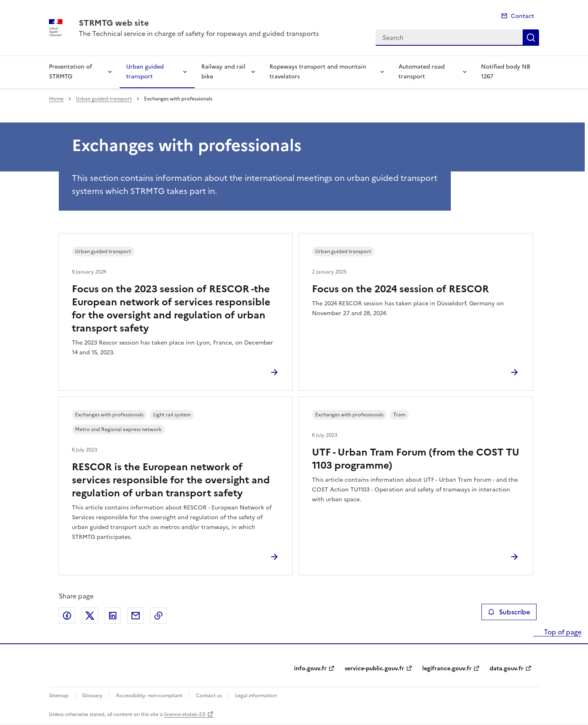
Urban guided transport (145, 72)
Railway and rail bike (223, 72)
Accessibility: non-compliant (149, 696)
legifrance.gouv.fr (447, 668)
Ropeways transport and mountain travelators (318, 72)
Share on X (90, 616)
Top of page (562, 632)
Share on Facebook (67, 616)
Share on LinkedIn (113, 616)
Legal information (256, 696)
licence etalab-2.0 (185, 714)
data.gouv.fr (507, 668)
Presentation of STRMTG (70, 72)
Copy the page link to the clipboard (158, 616)
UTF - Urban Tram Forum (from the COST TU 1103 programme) (416, 459)
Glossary (92, 696)
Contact (522, 16)
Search (531, 38)
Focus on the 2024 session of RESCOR (400, 289)
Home (56, 99)
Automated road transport (422, 72)
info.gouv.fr (310, 668)
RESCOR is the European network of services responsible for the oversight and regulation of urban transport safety (171, 480)
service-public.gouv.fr (374, 668)
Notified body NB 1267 (506, 72)
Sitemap (59, 696)
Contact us (209, 696)
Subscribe (509, 612)
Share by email (136, 616)
